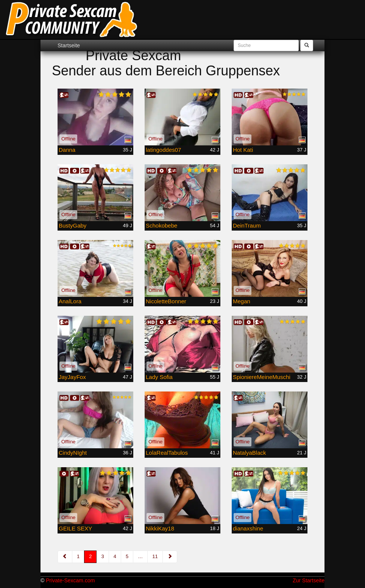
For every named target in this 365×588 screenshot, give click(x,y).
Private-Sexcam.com (70, 580)
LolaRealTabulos (167, 453)
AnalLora (70, 301)
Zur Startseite (309, 580)
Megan (242, 301)
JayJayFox (72, 377)
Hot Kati (243, 150)
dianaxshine (248, 528)
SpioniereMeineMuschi (262, 377)
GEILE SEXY (75, 528)
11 (155, 556)
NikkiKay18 (160, 528)
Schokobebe (161, 225)
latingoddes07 (163, 150)
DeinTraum (247, 225)
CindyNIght (73, 453)
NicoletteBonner (166, 301)
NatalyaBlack (250, 453)
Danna (67, 150)
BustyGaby (73, 225)
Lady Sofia (159, 377)
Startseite (69, 45)
